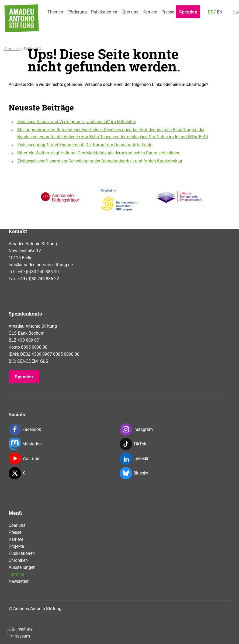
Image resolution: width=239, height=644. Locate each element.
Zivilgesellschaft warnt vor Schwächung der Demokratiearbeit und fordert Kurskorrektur (100, 161)
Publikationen (104, 12)
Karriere (150, 12)
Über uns (130, 12)
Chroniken (18, 560)
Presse (168, 12)
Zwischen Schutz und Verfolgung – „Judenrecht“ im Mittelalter (77, 122)
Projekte (16, 546)
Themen (55, 12)
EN (220, 12)
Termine (16, 574)
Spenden (188, 12)
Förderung (77, 12)
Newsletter (19, 581)
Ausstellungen (22, 567)
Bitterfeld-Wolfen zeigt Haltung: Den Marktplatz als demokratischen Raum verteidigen (98, 153)
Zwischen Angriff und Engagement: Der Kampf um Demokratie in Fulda (85, 145)
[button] (12, 632)
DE (210, 12)
